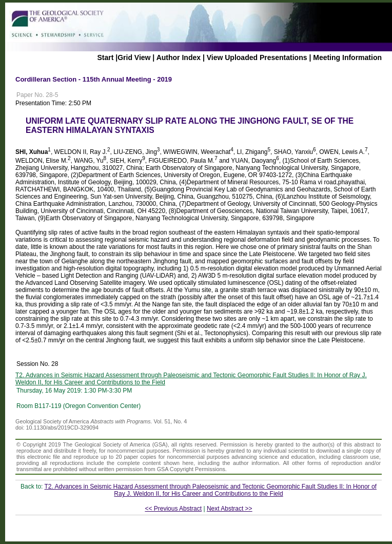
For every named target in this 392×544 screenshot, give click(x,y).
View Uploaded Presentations (257, 57)
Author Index (179, 57)
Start (105, 57)
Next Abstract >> (230, 509)
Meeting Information (347, 57)
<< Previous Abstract (173, 509)
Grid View (134, 57)
